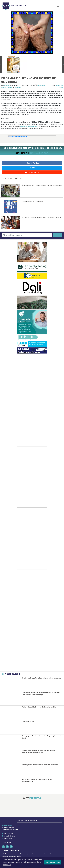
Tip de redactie (32, 172)
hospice (10, 87)
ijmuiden (4, 87)
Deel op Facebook (32, 163)
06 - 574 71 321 (39, 153)
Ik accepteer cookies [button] (53, 862)
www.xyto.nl (8, 839)
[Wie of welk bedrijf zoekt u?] (27, 235)
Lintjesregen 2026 (28, 721)
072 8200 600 (9, 833)
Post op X (32, 168)
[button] (1, 64)
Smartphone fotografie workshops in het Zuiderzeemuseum (41, 678)
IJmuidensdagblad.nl (19, 6)
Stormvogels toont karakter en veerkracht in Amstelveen (40, 765)
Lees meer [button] (7, 865)
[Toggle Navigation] (58, 6)
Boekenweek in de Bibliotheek (32, 201)
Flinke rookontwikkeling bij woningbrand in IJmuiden (39, 707)
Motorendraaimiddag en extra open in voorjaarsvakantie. (41, 217)
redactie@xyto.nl (10, 836)
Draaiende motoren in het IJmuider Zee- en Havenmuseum (42, 185)
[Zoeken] (58, 235)
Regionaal (18, 87)
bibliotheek (41, 85)
